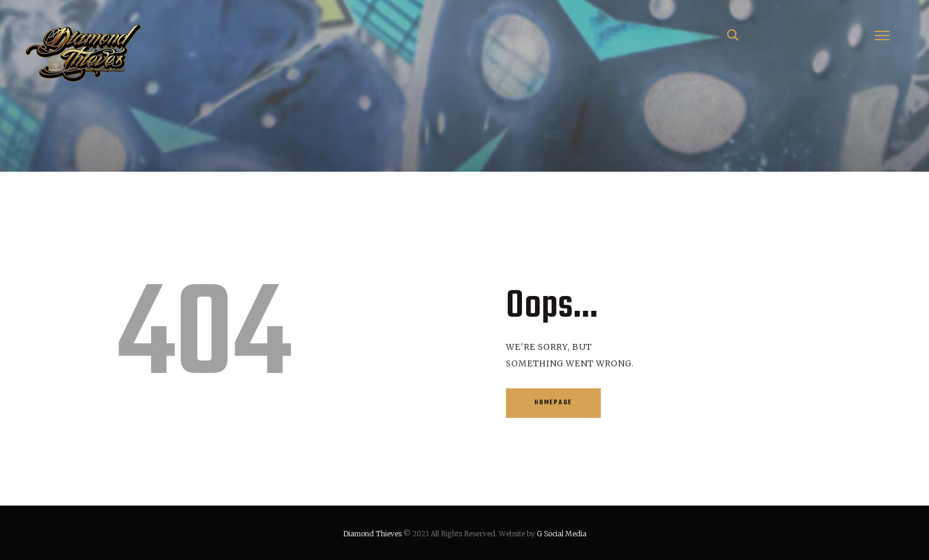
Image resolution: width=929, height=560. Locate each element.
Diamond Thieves (372, 534)
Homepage (553, 403)
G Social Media (562, 534)
